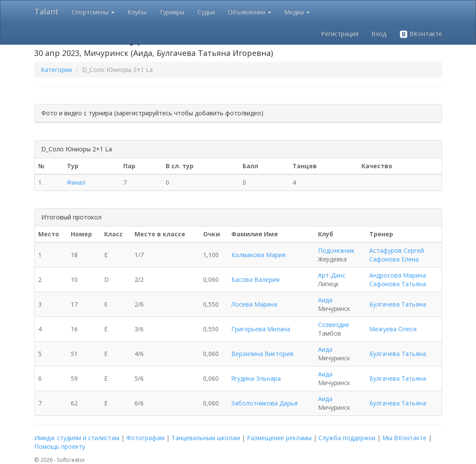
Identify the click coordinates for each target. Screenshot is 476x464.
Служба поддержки (347, 438)
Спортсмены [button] (93, 12)
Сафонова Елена (394, 259)
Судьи (206, 12)
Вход (379, 34)
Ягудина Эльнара (256, 378)
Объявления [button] (249, 12)
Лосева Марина (254, 304)
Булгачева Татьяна (398, 304)
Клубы (137, 12)
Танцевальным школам (206, 438)
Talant (46, 11)
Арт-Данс (332, 275)
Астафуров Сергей (397, 250)
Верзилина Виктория (262, 354)
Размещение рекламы (279, 438)
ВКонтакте (421, 34)
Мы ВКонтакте (404, 438)
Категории (56, 70)
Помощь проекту (60, 446)
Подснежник (336, 250)
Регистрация (340, 34)
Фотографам (145, 438)
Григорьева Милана (261, 329)
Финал (76, 182)
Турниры (172, 12)
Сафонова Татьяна (398, 284)
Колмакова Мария (258, 255)
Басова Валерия (255, 279)
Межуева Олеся (393, 329)
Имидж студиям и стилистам (77, 438)
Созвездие (334, 325)
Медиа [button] (297, 12)
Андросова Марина (398, 275)
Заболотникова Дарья (264, 403)
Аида (325, 300)
